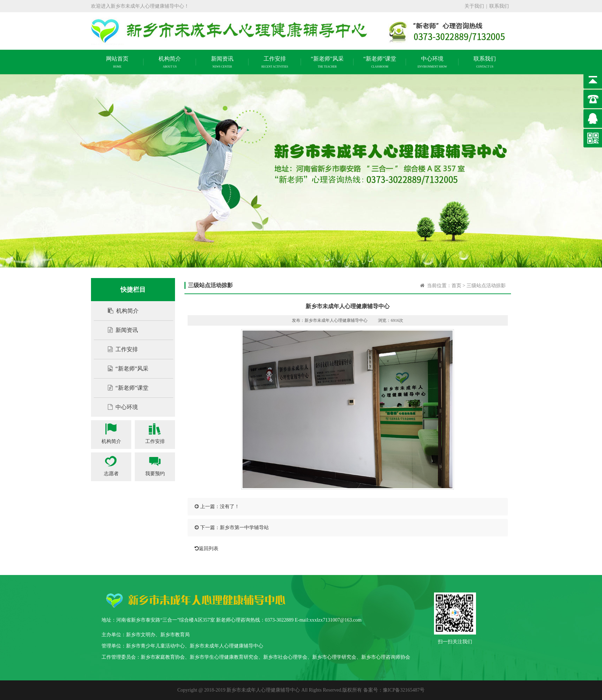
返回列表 (205, 549)
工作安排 (119, 349)
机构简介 (120, 311)
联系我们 (499, 6)
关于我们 (474, 6)
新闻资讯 (119, 330)
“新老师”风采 (125, 369)
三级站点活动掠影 (486, 286)
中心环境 (119, 407)
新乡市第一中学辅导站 (244, 528)
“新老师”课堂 (125, 388)
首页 (456, 286)
